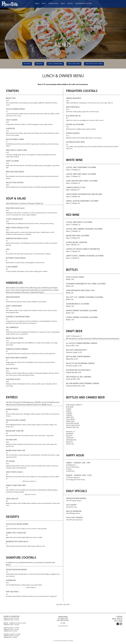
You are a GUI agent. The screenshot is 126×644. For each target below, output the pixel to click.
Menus (37, 4)
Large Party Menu (74, 64)
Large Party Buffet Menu (94, 64)
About (44, 4)
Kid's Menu (27, 64)
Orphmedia (71, 641)
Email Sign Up (117, 619)
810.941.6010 (64, 626)
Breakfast (39, 64)
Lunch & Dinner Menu (55, 64)
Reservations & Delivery (83, 4)
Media (63, 4)
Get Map (63, 623)
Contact (70, 4)
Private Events (53, 4)
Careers (119, 617)
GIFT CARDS (118, 621)
